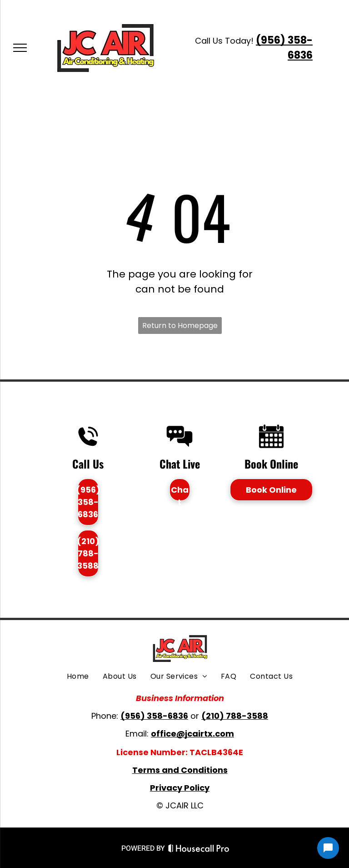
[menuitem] (78, 676)
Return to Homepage (180, 325)
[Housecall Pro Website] (199, 850)
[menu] (20, 48)
